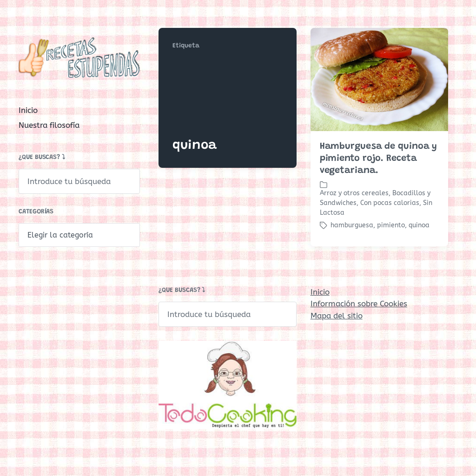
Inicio (28, 110)
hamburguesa (352, 225)
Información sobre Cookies (359, 304)
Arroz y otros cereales (354, 193)
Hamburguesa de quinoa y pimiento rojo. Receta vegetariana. (379, 159)
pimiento (391, 225)
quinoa (419, 225)
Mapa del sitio (337, 316)
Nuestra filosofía (49, 125)
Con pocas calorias (390, 203)
